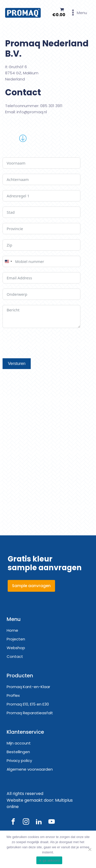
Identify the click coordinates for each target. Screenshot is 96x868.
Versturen (17, 364)
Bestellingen (18, 752)
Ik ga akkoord (49, 860)
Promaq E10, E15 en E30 (28, 704)
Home (12, 630)
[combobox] (8, 261)
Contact (15, 656)
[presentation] (41, 343)
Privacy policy (19, 760)
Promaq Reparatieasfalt (30, 713)
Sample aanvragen (31, 586)
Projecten (16, 639)
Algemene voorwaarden (30, 769)
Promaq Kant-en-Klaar (28, 687)
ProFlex (13, 695)
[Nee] (90, 849)
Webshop (16, 648)
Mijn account (19, 743)
